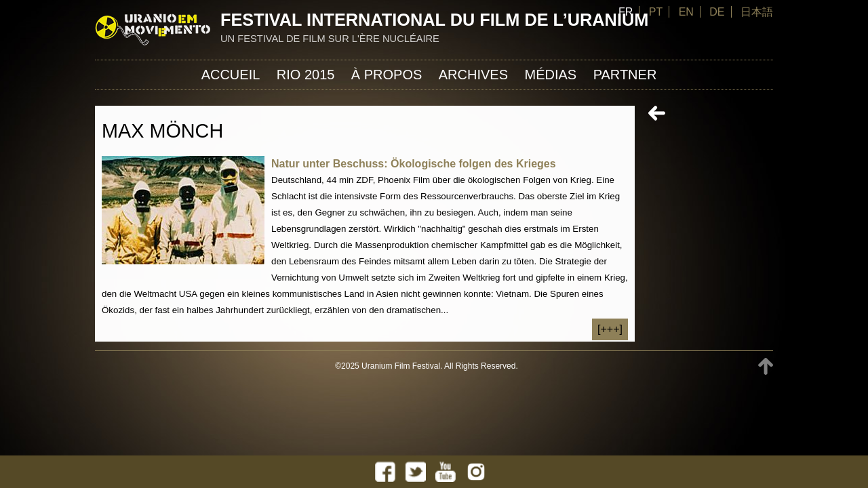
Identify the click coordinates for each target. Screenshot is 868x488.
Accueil (231, 75)
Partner (625, 75)
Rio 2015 (306, 75)
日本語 (757, 12)
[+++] (610, 329)
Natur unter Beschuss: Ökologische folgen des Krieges (414, 164)
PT (656, 12)
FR (626, 12)
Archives (473, 75)
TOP (766, 366)
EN (686, 12)
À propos (387, 75)
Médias (550, 75)
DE (717, 12)
